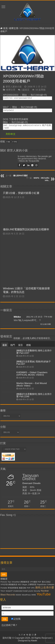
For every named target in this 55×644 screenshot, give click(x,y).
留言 (21, 345)
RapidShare (42, 584)
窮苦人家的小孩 (14, 87)
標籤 (29, 345)
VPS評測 (4, 584)
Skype (25, 584)
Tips (15, 142)
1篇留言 (25, 90)
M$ (9, 142)
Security (37, 591)
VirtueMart (16, 582)
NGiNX (18, 595)
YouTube (44, 594)
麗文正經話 (46, 582)
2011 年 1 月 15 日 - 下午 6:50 (39, 317)
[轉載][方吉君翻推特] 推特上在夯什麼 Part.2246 (34, 395)
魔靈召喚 (22, 588)
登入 (29, 338)
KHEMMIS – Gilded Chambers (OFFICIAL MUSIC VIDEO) (32, 374)
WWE (34, 595)
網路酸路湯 (13, 584)
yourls (31, 591)
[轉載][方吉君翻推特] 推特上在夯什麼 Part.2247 (34, 352)
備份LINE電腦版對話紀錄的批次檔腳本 (26, 229)
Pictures (4, 582)
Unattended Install (20, 591)
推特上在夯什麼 (45, 587)
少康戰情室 (32, 584)
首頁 (4, 28)
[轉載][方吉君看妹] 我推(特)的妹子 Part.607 (34, 363)
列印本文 (11, 134)
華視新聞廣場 (13, 588)
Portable (4, 588)
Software (51, 584)
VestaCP (9, 591)
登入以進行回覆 (46, 324)
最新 (5, 345)
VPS (33, 588)
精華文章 (14, 28)
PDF (39, 582)
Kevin (34, 641)
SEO (19, 584)
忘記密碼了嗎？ (9, 625)
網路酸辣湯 (25, 582)
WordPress (26, 595)
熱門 (13, 345)
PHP (28, 588)
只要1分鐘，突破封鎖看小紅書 (23, 193)
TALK (3, 591)
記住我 (16, 619)
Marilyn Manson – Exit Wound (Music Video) (32, 384)
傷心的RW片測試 (20, 176)
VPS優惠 (33, 582)
